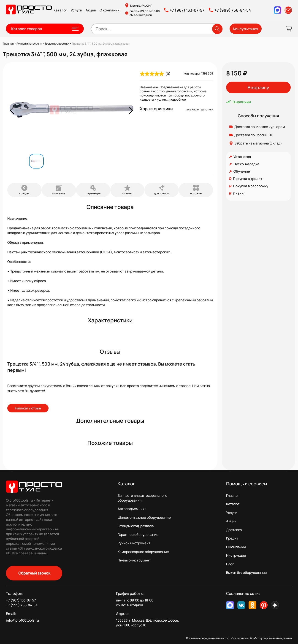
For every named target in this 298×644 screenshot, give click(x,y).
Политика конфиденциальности (207, 638)
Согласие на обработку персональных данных (262, 638)
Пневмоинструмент (134, 560)
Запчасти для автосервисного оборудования (142, 498)
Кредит (232, 538)
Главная (233, 496)
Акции (91, 10)
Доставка (234, 530)
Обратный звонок (34, 573)
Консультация (246, 29)
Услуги (76, 10)
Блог (230, 564)
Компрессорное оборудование (143, 552)
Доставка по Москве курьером (260, 127)
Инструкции (236, 555)
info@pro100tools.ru (22, 620)
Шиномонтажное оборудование (144, 517)
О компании (110, 10)
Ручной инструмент (134, 543)
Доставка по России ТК (253, 135)
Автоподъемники (132, 509)
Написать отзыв (28, 408)
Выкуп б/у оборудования (246, 573)
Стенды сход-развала (136, 526)
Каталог (60, 10)
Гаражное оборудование (138, 535)
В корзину (258, 87)
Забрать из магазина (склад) (258, 143)
